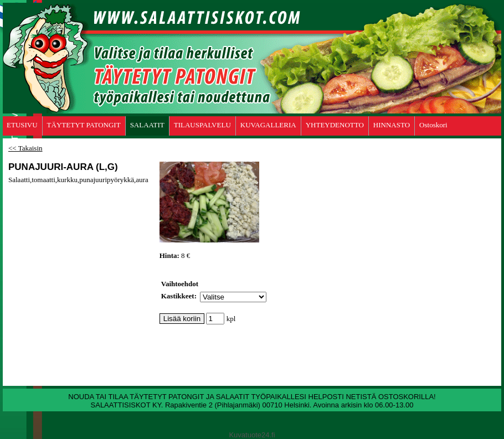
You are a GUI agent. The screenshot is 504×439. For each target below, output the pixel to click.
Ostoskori (433, 125)
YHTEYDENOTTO (335, 125)
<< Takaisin (25, 148)
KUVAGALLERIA (268, 125)
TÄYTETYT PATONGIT (84, 125)
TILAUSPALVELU (202, 125)
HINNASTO (392, 125)
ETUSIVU (22, 125)
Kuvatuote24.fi (252, 435)
